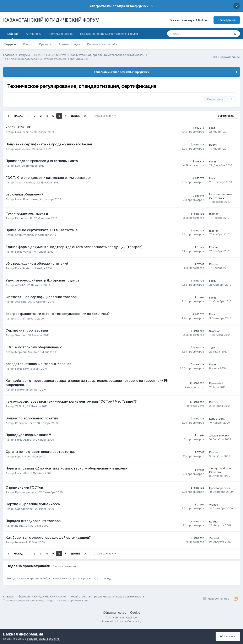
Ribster (214, 214)
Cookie (135, 613)
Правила (45, 44)
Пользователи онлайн (102, 44)
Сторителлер (24, 235)
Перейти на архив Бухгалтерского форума (109, 34)
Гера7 (19, 456)
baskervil (21, 542)
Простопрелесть (26, 492)
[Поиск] (185, 34)
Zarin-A (214, 538)
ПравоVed (216, 383)
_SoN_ (213, 348)
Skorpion (21, 335)
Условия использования (43, 639)
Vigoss (214, 505)
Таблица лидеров (61, 34)
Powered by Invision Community (121, 621)
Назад (19, 116)
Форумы (10, 44)
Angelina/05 (23, 302)
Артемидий (23, 149)
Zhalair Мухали (219, 435)
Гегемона (21, 390)
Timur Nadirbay (25, 182)
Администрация (69, 44)
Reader (20, 526)
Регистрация (227, 20)
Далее (75, 116)
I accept (228, 636)
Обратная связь (115, 613)
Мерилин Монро (26, 352)
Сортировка (227, 116)
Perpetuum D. (24, 218)
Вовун (213, 145)
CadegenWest (24, 509)
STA (18, 318)
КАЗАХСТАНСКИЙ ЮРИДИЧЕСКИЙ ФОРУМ (51, 20)
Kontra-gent (217, 419)
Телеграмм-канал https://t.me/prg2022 (118, 6)
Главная (13, 36)
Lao (18, 166)
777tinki (20, 406)
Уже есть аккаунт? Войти (190, 20)
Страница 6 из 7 (105, 116)
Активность (34, 34)
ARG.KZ (20, 285)
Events (28, 44)
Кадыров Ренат (25, 423)
